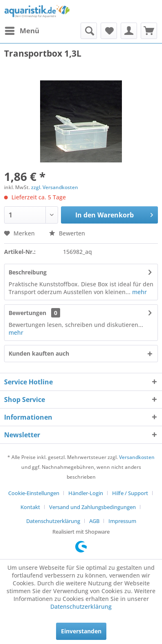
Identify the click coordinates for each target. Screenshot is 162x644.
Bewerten (67, 233)
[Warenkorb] (149, 31)
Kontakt (30, 507)
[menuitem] (22, 31)
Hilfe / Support (130, 493)
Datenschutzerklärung (53, 521)
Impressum (122, 521)
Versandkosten (137, 457)
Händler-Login (86, 493)
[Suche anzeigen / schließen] (89, 31)
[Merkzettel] (109, 31)
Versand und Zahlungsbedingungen (92, 507)
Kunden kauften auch (39, 353)
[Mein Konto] (129, 31)
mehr (139, 292)
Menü (22, 30)
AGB (94, 521)
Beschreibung (28, 272)
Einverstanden (81, 631)
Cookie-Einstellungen (34, 493)
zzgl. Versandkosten (55, 187)
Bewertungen (27, 313)
